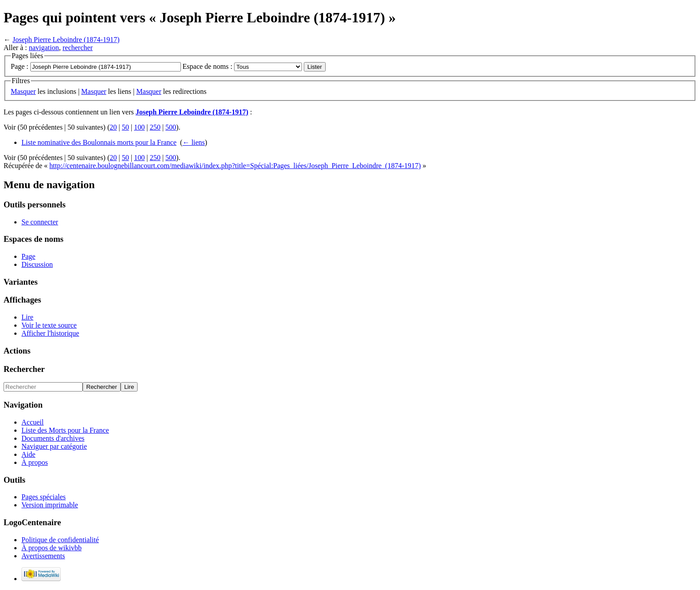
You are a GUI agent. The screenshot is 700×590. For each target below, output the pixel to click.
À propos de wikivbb (52, 548)
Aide (28, 454)
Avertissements (43, 556)
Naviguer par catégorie (54, 446)
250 (155, 127)
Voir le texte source (49, 325)
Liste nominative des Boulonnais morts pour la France (99, 142)
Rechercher (24, 369)
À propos (35, 462)
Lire (27, 317)
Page (28, 256)
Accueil (33, 422)
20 (113, 127)
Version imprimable (50, 505)
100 (139, 127)
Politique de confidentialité (60, 540)
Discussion (37, 264)
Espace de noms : (208, 66)
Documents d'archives (53, 438)
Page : (20, 66)
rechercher (78, 48)
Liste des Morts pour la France (65, 430)
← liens (193, 142)
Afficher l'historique (50, 333)
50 (126, 127)
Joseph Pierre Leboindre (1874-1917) (66, 40)
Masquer (23, 91)
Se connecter (40, 222)
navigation (44, 48)
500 (171, 127)
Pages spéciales (44, 497)
